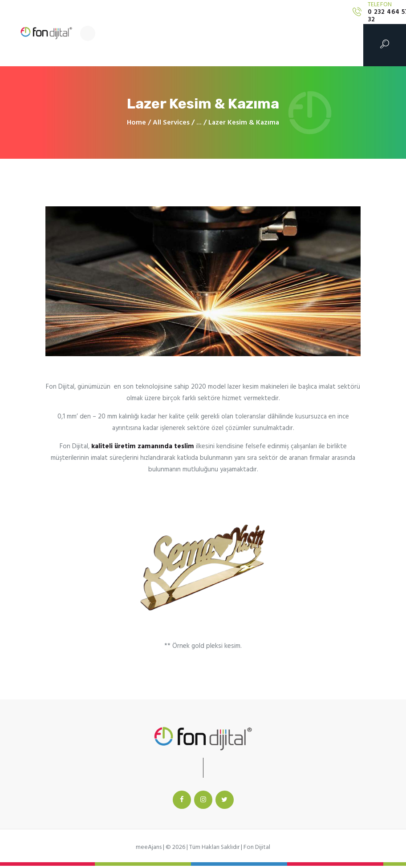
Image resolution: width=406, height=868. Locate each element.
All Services (171, 123)
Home (136, 123)
